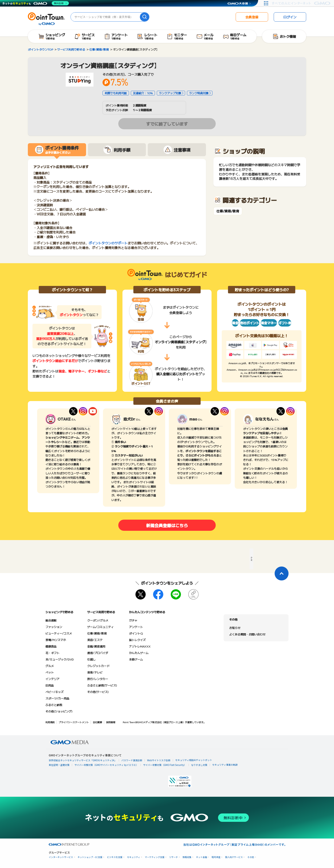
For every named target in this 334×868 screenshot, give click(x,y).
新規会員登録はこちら (167, 525)
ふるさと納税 (54, 705)
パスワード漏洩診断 (132, 760)
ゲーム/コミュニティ (100, 627)
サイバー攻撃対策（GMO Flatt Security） (165, 765)
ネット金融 (202, 857)
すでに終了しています (167, 124)
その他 (251, 857)
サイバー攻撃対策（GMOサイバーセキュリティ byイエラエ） (106, 765)
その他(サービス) (98, 692)
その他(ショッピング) (59, 711)
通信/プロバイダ (98, 653)
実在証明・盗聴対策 (59, 765)
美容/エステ (95, 640)
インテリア (52, 679)
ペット (50, 672)
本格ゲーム (136, 659)
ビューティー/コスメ (59, 633)
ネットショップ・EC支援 (90, 857)
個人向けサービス (234, 857)
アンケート (136, 627)
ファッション (54, 627)
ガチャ (133, 620)
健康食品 (51, 646)
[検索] (145, 17)
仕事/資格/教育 (228, 211)
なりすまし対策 (199, 765)
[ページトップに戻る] (282, 573)
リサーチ (173, 857)
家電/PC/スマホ (56, 640)
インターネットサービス (61, 857)
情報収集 (187, 857)
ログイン (290, 17)
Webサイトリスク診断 (159, 760)
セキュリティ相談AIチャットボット (194, 760)
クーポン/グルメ (98, 620)
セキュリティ (134, 857)
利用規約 (50, 722)
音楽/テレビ (95, 672)
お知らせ (235, 628)
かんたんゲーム (139, 653)
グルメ (50, 666)
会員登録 (252, 17)
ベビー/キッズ (55, 692)
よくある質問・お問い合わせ (247, 634)
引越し (91, 659)
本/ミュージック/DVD (60, 659)
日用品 (50, 685)
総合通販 (51, 620)
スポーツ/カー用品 (57, 698)
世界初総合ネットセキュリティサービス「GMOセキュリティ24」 (83, 760)
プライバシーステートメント (74, 722)
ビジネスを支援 (115, 857)
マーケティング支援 (155, 857)
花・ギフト (52, 653)
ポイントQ (136, 633)
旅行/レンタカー (98, 679)
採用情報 (111, 722)
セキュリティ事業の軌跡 (225, 765)
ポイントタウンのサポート (108, 243)
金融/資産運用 (96, 646)
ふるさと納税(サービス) (102, 685)
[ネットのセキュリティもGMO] (36, 3)
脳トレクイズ (137, 640)
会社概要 (97, 722)
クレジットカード (98, 666)
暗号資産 (216, 857)
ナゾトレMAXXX (140, 646)
